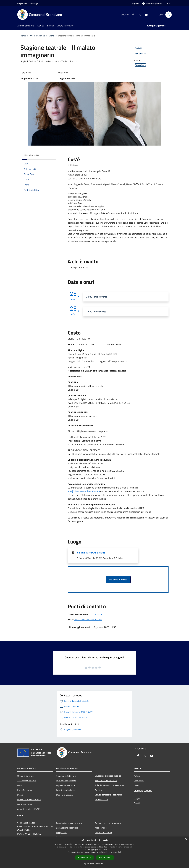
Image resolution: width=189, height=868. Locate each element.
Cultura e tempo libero (66, 781)
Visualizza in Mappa (118, 580)
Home (23, 36)
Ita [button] (169, 3)
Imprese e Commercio (66, 785)
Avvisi (137, 785)
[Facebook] (132, 15)
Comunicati (139, 781)
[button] (94, 864)
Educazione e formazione (106, 780)
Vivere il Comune (37, 36)
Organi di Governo (25, 776)
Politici (20, 795)
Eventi (51, 36)
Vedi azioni (141, 54)
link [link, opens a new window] (120, 852)
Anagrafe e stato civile (66, 776)
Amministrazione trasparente (108, 823)
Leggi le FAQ (62, 832)
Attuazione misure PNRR (28, 809)
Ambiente (99, 790)
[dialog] (94, 852)
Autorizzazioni (101, 799)
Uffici (20, 785)
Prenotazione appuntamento (69, 823)
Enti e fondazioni (25, 790)
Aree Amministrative (27, 781)
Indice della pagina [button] (31, 155)
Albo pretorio (101, 828)
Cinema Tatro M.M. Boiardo (91, 553)
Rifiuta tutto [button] (105, 858)
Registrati (135, 3)
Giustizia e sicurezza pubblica (108, 776)
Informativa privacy (104, 832)
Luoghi (137, 798)
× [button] (186, 839)
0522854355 (96, 614)
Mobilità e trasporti (65, 795)
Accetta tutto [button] (84, 858)
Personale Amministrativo (29, 800)
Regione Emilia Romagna (28, 3)
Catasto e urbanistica (66, 790)
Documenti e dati (25, 804)
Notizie (137, 776)
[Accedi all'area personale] (152, 3)
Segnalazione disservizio (67, 828)
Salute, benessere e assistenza (109, 795)
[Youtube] (145, 15)
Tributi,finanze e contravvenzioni (110, 785)
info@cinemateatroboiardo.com (84, 491)
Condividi (140, 48)
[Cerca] (169, 15)
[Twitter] (139, 15)
